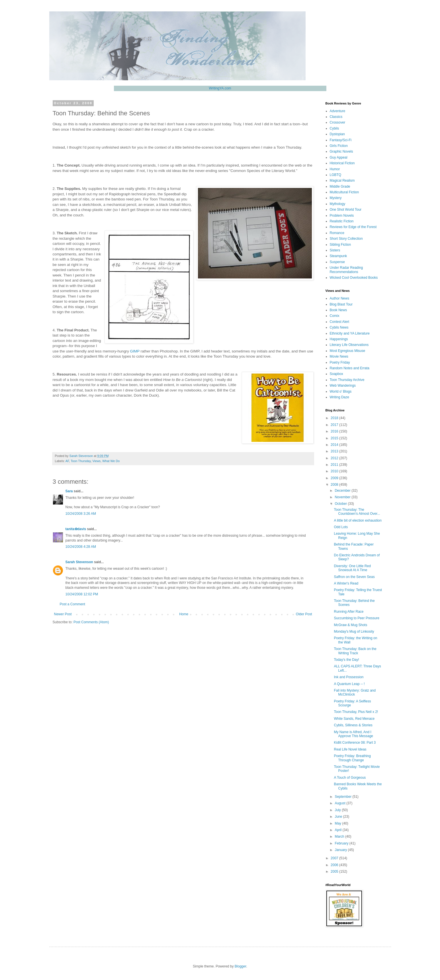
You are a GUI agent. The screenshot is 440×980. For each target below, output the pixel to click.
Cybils (334, 128)
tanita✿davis (76, 529)
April (338, 830)
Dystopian (337, 134)
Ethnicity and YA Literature (350, 333)
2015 (335, 438)
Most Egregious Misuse (348, 351)
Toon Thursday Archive (347, 380)
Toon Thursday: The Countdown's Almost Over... (357, 512)
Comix (335, 316)
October (341, 504)
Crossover (338, 122)
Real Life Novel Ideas (350, 749)
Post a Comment (72, 604)
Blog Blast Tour (341, 304)
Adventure (338, 111)
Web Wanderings (343, 386)
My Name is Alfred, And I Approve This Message (353, 734)
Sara (69, 491)
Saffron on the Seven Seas (354, 577)
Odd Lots (341, 527)
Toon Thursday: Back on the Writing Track (355, 651)
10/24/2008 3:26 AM (81, 514)
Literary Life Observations (349, 345)
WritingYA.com (220, 88)
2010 (335, 471)
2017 (335, 425)
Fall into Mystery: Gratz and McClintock (355, 692)
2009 (335, 478)
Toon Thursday (81, 461)
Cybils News (339, 327)
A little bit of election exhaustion (358, 520)
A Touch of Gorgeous (350, 778)
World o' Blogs (341, 391)
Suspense (337, 262)
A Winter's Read (346, 583)
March (340, 837)
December (343, 491)
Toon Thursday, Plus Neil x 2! (356, 712)
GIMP (135, 351)
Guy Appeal (339, 157)
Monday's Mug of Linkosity (354, 632)
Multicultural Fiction (344, 192)
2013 (335, 451)
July (338, 810)
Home (184, 614)
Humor (335, 169)
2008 (335, 485)
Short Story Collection (346, 239)
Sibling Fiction (340, 245)
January (341, 850)
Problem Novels (342, 216)
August (340, 803)
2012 (335, 458)
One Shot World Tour (346, 210)
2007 (335, 858)
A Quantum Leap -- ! (349, 684)
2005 (335, 872)
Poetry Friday (340, 362)
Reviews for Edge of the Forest (353, 227)
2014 (335, 445)
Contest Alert (340, 322)
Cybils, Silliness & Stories (353, 725)
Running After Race (349, 612)
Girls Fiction (339, 146)
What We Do (111, 461)
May (338, 823)
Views (97, 461)
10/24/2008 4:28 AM (81, 547)
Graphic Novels (341, 151)
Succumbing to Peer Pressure (356, 618)
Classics (336, 117)
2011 (335, 465)
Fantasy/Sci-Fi (341, 140)
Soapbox (336, 374)
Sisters (335, 250)
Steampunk (338, 256)
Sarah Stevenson (79, 562)
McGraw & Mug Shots (350, 625)
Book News (338, 310)
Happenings (339, 339)
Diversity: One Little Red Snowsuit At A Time (352, 568)
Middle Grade (340, 186)
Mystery (336, 198)
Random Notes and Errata (350, 368)
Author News (340, 298)
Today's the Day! (346, 660)
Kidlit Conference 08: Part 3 (355, 743)
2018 (335, 418)
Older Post (304, 614)
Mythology (338, 204)
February (342, 843)
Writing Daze (339, 397)
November (343, 497)
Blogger (241, 966)
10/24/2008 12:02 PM (82, 594)
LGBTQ (336, 175)
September (343, 797)
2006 (335, 865)
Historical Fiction (342, 163)
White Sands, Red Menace (354, 719)
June (339, 817)
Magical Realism (342, 181)
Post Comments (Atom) (91, 622)
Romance (337, 233)
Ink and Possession (349, 677)
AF (67, 461)
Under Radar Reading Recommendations (346, 270)
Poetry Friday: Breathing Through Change (352, 758)
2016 (335, 431)
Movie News (339, 356)
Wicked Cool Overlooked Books (354, 278)
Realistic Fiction (342, 221)
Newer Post (63, 614)
